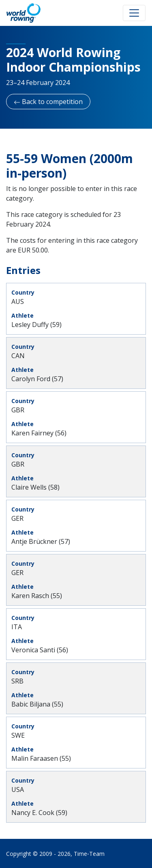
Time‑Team (89, 854)
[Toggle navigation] (134, 13)
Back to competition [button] (48, 102)
